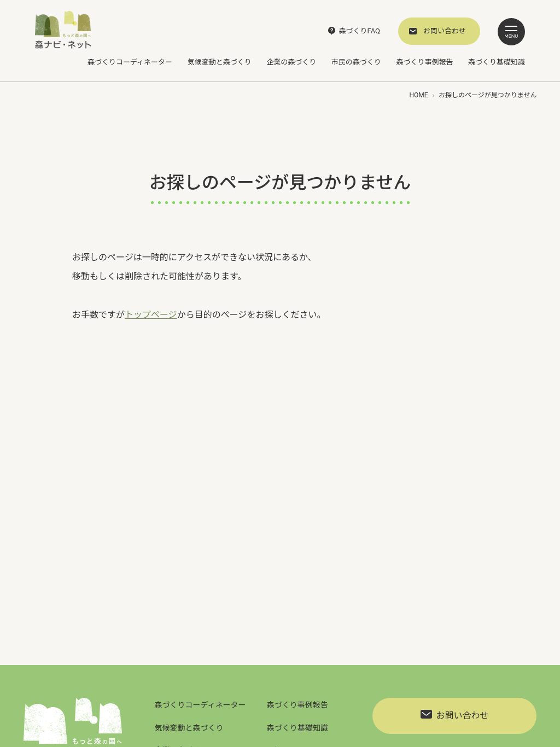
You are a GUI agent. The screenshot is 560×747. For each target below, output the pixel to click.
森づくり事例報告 (424, 62)
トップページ (151, 315)
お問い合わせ (445, 31)
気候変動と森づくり (220, 62)
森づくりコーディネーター (130, 62)
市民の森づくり (356, 62)
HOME (418, 95)
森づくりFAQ (360, 31)
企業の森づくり (291, 62)
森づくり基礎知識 (497, 62)
